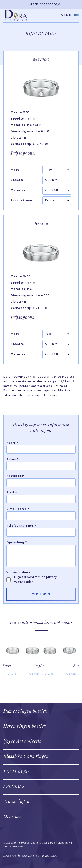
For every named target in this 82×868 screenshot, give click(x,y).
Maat (15, 170)
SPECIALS (14, 786)
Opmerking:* (17, 542)
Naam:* (12, 443)
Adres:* (13, 459)
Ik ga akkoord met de (30, 577)
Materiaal (18, 190)
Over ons (13, 816)
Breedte (17, 180)
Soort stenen (21, 201)
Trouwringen (17, 801)
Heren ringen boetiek (25, 726)
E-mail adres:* (18, 509)
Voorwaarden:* (19, 573)
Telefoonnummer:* (21, 526)
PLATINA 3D (17, 771)
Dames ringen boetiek (25, 711)
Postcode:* (16, 476)
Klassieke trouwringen (26, 756)
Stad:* (12, 493)
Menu (70, 16)
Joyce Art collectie (22, 741)
